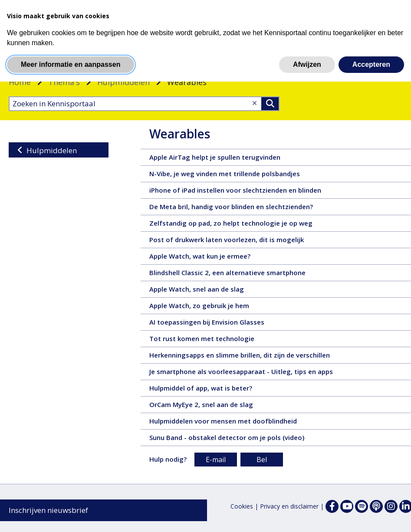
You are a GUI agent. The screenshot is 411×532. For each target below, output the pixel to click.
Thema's (64, 82)
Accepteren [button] (371, 64)
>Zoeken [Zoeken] (270, 104)
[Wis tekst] (255, 103)
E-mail (216, 460)
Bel (262, 460)
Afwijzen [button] (307, 64)
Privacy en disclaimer (289, 506)
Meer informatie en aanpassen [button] (71, 64)
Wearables (180, 134)
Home (20, 82)
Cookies (242, 506)
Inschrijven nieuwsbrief (48, 510)
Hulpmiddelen (123, 82)
